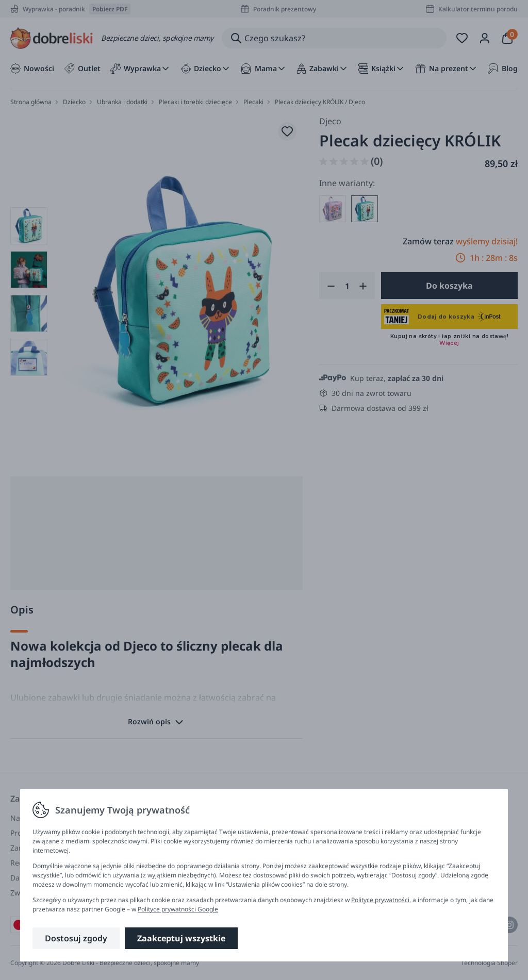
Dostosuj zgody (76, 938)
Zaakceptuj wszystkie (181, 938)
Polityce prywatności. (381, 900)
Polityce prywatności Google (178, 909)
